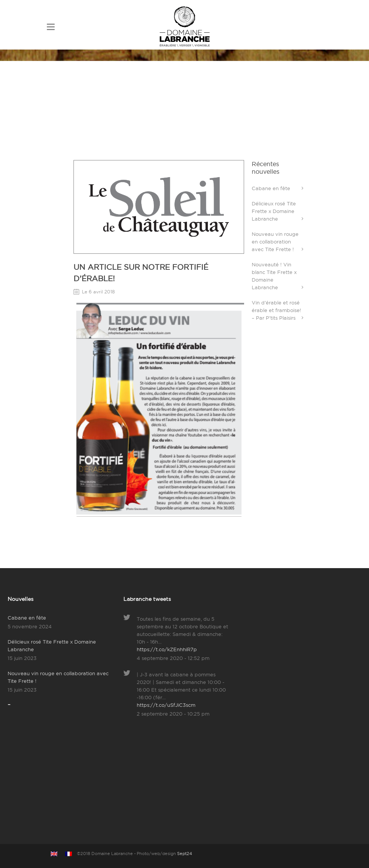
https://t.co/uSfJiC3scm (166, 705)
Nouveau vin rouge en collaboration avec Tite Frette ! (275, 242)
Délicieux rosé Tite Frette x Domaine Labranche (274, 211)
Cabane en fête (271, 188)
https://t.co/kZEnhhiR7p (167, 649)
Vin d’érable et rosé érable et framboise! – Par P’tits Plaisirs (276, 310)
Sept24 (184, 854)
